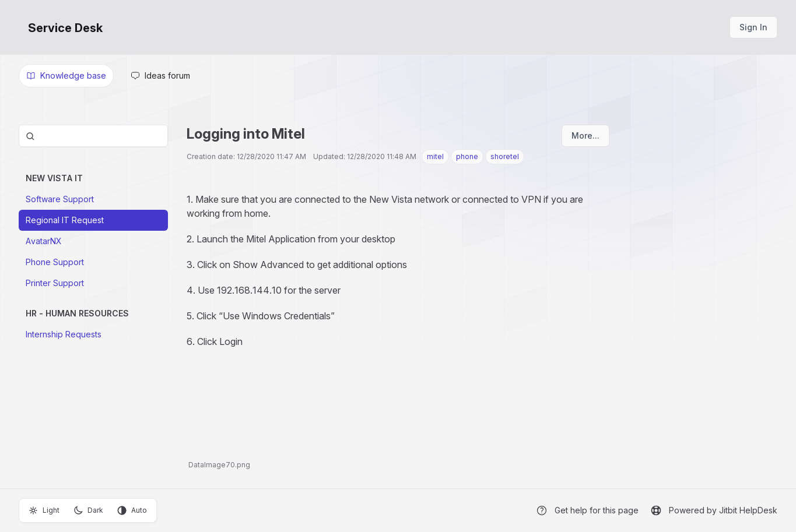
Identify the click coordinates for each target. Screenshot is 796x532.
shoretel (505, 156)
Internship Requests (64, 334)
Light (44, 510)
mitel (435, 156)
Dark (88, 510)
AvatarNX (44, 241)
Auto (132, 510)
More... (585, 135)
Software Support (60, 199)
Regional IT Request (65, 220)
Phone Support (55, 262)
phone (467, 156)
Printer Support (55, 283)
